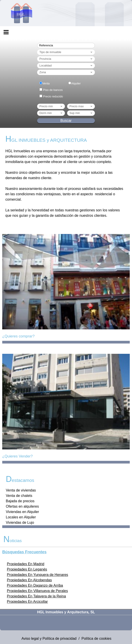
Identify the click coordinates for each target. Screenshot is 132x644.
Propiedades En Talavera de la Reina (36, 596)
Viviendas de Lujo (20, 523)
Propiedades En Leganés (27, 569)
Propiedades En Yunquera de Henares (38, 575)
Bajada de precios (20, 501)
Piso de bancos (53, 90)
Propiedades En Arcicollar (27, 602)
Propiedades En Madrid (26, 564)
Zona (66, 72)
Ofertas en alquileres (22, 506)
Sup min (81, 113)
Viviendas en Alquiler (22, 512)
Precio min (51, 106)
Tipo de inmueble (66, 52)
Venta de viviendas (21, 490)
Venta (46, 83)
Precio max (81, 106)
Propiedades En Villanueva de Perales (37, 591)
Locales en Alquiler (21, 517)
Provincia (66, 59)
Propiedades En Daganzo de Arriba (35, 585)
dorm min (51, 113)
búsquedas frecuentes (24, 552)
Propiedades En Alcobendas (29, 580)
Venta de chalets (19, 496)
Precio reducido (53, 96)
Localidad (66, 66)
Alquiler (76, 83)
